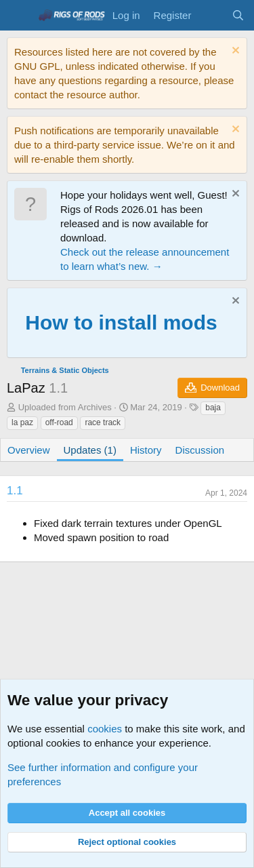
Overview (29, 450)
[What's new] (211, 15)
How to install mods (121, 322)
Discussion (200, 450)
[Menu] (19, 16)
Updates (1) (90, 450)
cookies (105, 729)
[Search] (238, 15)
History (146, 450)
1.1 (15, 491)
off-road (59, 422)
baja (213, 408)
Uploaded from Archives (65, 407)
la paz (22, 422)
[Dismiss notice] (234, 52)
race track (103, 422)
